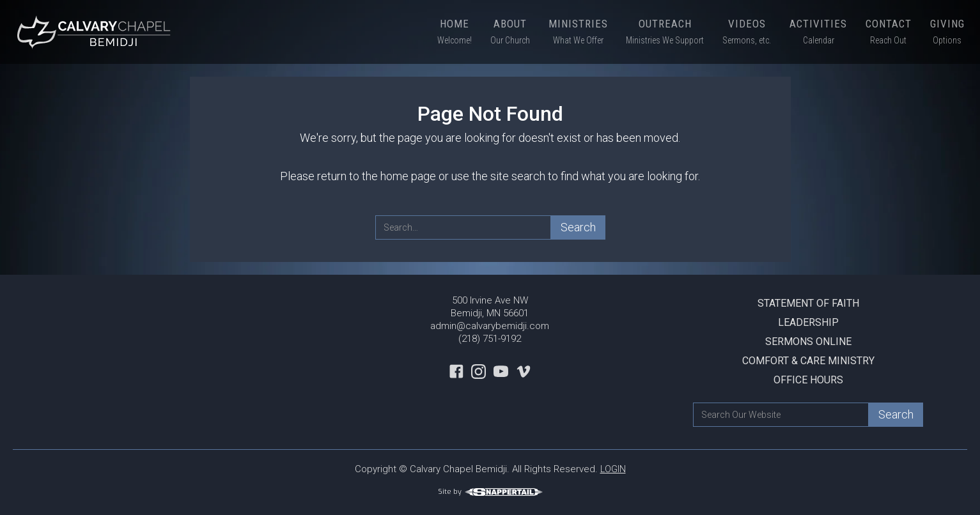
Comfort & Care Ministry (808, 361)
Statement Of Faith (808, 303)
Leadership (808, 322)
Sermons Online (808, 342)
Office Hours (808, 380)
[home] (96, 32)
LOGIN (613, 469)
